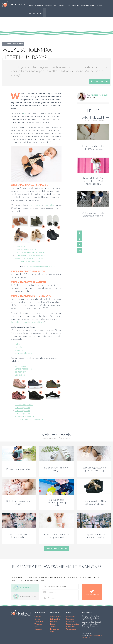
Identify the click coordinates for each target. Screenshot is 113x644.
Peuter (62, 5)
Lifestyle (75, 5)
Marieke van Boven (100, 95)
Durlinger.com (21, 366)
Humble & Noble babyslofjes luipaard (31, 255)
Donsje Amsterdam (23, 353)
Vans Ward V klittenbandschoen (29, 419)
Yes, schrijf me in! (92, 592)
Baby (56, 5)
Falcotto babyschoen (24, 405)
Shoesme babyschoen (24, 416)
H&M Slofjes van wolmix (25, 249)
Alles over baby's (56, 616)
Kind (68, 5)
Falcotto (19, 347)
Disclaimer (38, 629)
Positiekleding (71, 629)
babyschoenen (35, 205)
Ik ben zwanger (23, 588)
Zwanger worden (36, 5)
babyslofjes (49, 205)
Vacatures (38, 624)
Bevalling (54, 621)
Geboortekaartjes (72, 624)
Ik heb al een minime (24, 596)
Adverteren (39, 621)
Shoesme (19, 350)
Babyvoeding (55, 619)
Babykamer (70, 621)
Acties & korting (36, 13)
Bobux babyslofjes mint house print (30, 252)
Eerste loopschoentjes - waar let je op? (41, 266)
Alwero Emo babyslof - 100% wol (29, 258)
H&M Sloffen (21, 246)
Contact (37, 619)
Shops (100, 5)
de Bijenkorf (20, 372)
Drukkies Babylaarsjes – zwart (28, 261)
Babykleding (18, 44)
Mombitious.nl (86, 637)
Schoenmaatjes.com (24, 369)
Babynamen (70, 619)
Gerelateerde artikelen (57, 548)
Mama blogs (70, 626)
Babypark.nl (20, 375)
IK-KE (17, 344)
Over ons (38, 616)
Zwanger (48, 5)
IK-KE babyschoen (23, 408)
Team (36, 626)
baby (25, 113)
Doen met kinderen (88, 5)
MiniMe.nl (14, 4)
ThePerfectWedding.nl (95, 635)
